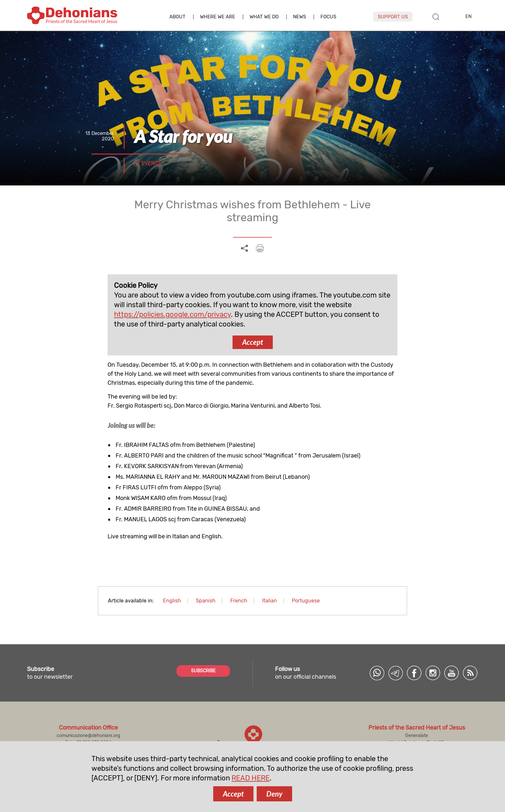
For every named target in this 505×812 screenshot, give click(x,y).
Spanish (206, 601)
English (172, 601)
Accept (253, 342)
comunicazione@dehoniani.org (88, 736)
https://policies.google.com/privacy (172, 314)
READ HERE (251, 778)
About (177, 17)
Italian (270, 601)
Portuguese (306, 601)
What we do (264, 17)
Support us (393, 17)
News (300, 17)
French (239, 601)
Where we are (218, 17)
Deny (274, 794)
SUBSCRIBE (203, 671)
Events (151, 163)
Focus (328, 17)
